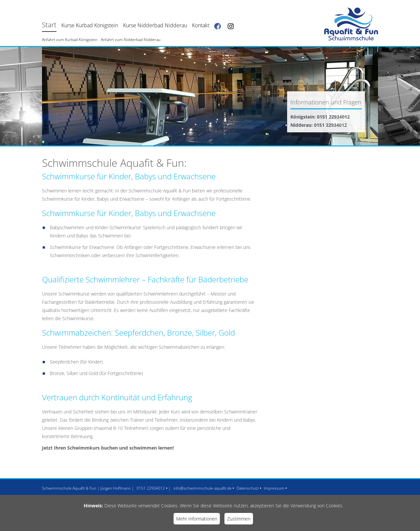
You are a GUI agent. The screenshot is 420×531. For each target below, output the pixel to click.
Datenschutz (248, 488)
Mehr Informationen (197, 519)
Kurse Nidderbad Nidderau (155, 25)
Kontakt (201, 25)
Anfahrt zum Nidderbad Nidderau (131, 40)
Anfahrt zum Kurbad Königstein (70, 40)
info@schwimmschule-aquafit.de (202, 488)
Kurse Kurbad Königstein (90, 25)
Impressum (274, 488)
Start (49, 25)
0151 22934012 (151, 488)
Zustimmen (239, 519)
